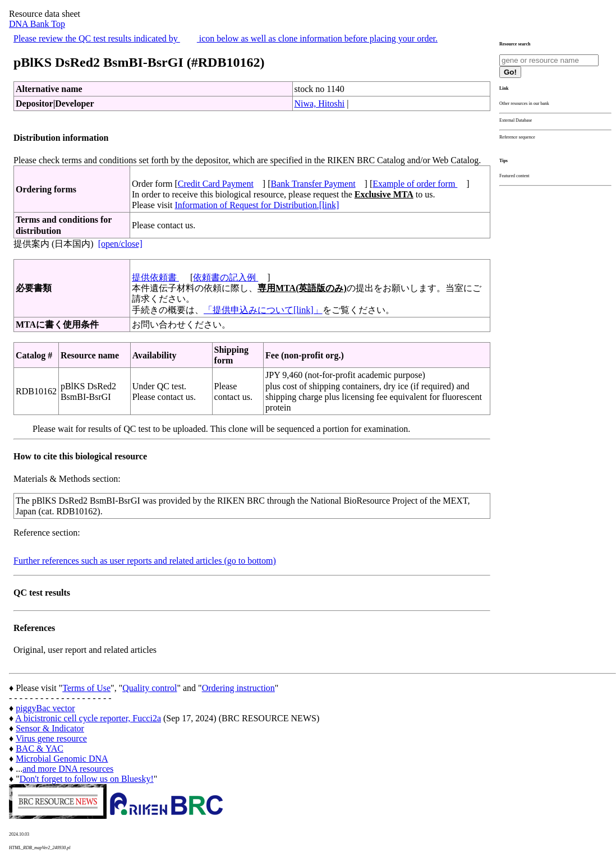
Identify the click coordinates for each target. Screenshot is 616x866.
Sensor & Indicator (50, 728)
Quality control (150, 688)
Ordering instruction (238, 688)
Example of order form (415, 184)
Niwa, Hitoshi (320, 103)
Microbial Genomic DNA (62, 759)
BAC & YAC (40, 748)
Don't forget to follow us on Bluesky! (87, 779)
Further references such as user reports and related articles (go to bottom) (145, 561)
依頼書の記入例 (226, 277)
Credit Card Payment (216, 184)
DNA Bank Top (37, 24)
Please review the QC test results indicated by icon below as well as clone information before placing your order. (226, 38)
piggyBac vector (45, 708)
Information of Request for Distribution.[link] (257, 205)
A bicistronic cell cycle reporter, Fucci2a (88, 718)
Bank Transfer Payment (313, 184)
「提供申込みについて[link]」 (263, 310)
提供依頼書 (155, 277)
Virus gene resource (51, 738)
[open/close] (120, 244)
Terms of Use (86, 688)
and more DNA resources (68, 769)
